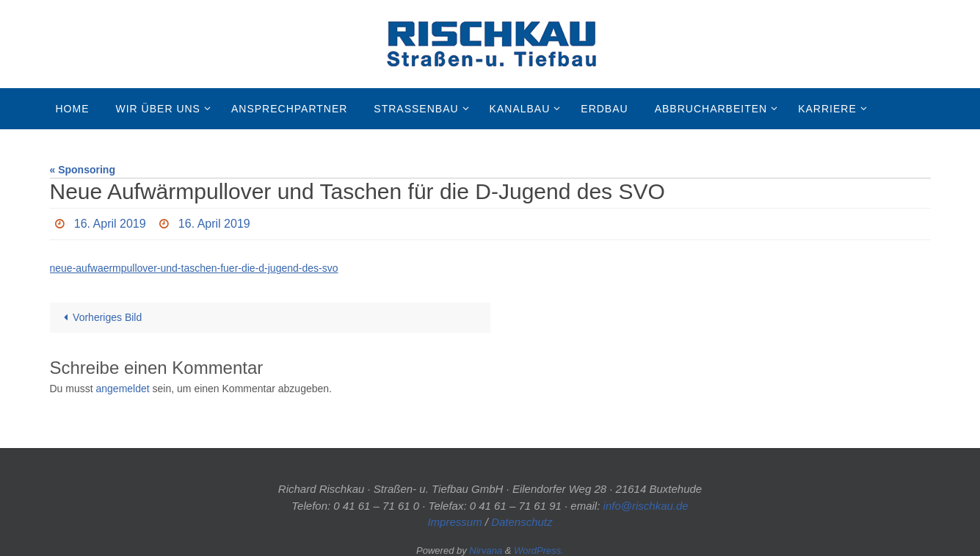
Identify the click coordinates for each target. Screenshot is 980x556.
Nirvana (486, 550)
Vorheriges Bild (101, 317)
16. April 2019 (110, 224)
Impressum (454, 522)
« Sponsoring (83, 170)
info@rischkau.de (646, 506)
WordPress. (539, 550)
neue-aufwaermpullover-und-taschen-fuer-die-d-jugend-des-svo (194, 268)
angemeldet (123, 389)
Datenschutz (522, 522)
